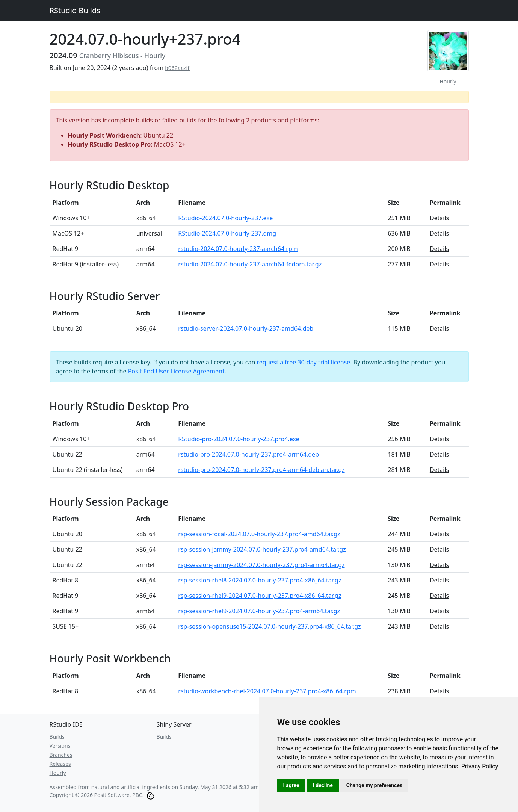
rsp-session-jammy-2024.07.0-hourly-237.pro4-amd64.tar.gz (262, 549)
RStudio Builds (75, 10)
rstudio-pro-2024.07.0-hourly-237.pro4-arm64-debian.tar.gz (261, 470)
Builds (57, 737)
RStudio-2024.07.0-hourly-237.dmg (227, 233)
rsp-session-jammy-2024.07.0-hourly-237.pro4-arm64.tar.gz (261, 565)
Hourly (58, 773)
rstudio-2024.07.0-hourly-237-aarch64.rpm (238, 249)
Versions (60, 746)
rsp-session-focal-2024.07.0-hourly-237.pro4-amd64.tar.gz (259, 534)
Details (439, 218)
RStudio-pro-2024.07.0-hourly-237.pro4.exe (239, 439)
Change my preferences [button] (374, 785)
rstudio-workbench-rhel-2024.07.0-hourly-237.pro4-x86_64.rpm (267, 691)
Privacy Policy (480, 766)
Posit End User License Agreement (176, 371)
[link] (480, 766)
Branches (61, 755)
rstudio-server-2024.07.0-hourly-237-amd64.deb (246, 328)
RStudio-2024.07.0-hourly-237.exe (225, 218)
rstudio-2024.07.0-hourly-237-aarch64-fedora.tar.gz (250, 264)
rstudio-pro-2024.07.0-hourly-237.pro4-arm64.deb (248, 454)
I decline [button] (323, 785)
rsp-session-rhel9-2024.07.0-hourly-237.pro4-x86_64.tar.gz (260, 596)
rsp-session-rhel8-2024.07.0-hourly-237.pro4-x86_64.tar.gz (260, 580)
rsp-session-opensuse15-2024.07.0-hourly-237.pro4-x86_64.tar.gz (269, 626)
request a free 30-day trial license (304, 362)
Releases (60, 764)
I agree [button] (291, 785)
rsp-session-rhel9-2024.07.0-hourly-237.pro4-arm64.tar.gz (259, 611)
